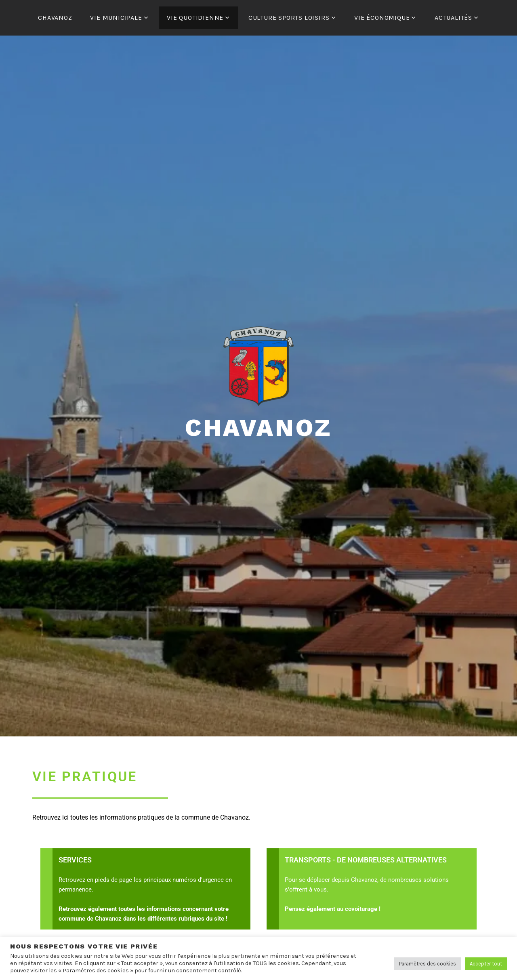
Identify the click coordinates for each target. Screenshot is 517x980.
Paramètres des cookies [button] (428, 964)
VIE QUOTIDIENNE (195, 18)
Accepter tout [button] (486, 964)
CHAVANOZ (55, 18)
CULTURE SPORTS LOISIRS (289, 18)
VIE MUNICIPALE (116, 18)
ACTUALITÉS (453, 18)
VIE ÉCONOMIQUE (382, 18)
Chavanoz (258, 428)
